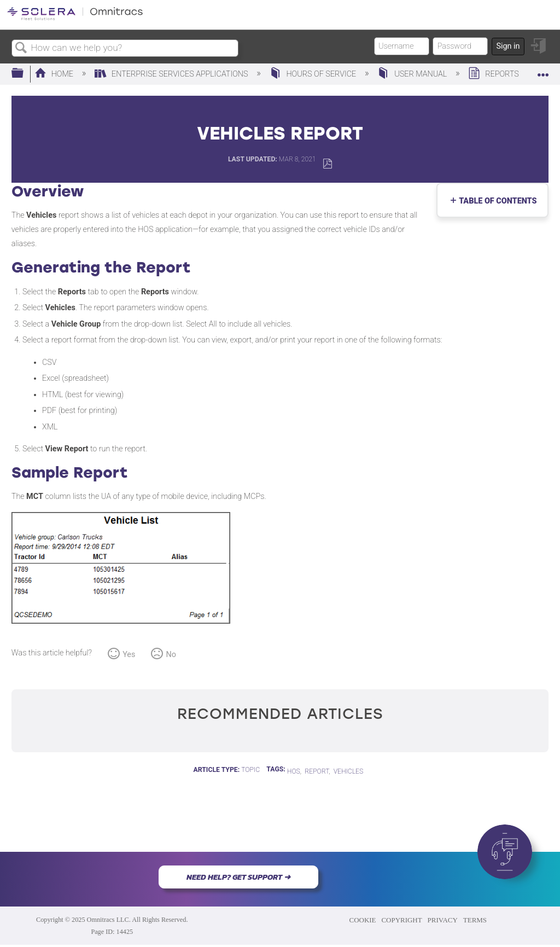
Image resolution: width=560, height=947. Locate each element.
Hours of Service (314, 74)
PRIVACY (443, 920)
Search (21, 48)
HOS (294, 771)
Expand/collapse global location (543, 70)
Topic (250, 770)
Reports (494, 74)
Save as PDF (327, 164)
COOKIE (363, 920)
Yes (129, 655)
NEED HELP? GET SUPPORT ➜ (238, 877)
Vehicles (349, 771)
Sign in (508, 46)
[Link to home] (75, 18)
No (171, 655)
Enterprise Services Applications (172, 74)
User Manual (413, 74)
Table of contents (495, 201)
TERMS (475, 920)
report (317, 771)
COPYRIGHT (401, 920)
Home (55, 74)
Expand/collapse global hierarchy (25, 74)
